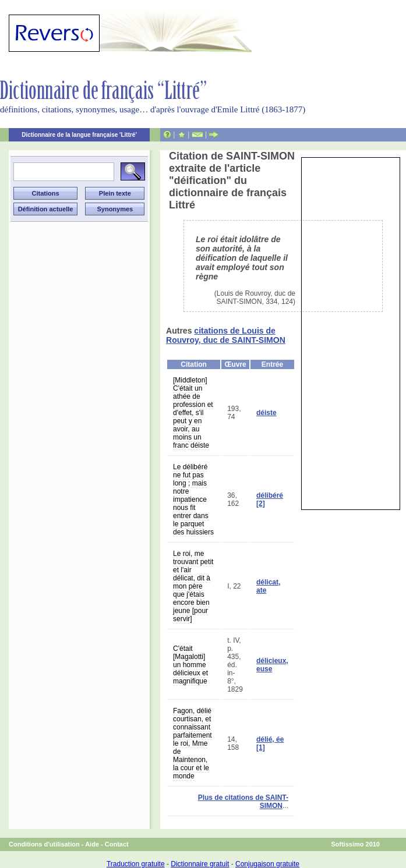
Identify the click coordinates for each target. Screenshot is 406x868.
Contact (117, 844)
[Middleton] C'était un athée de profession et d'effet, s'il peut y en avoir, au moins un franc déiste (193, 413)
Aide (92, 844)
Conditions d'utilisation (44, 844)
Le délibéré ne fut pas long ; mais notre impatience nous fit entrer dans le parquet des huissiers (193, 499)
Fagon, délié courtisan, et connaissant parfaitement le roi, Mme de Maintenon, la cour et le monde (193, 743)
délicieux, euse (272, 665)
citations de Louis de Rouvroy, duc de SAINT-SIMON (226, 335)
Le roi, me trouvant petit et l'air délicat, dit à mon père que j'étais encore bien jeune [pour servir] (193, 586)
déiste (266, 413)
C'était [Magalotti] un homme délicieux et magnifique (190, 665)
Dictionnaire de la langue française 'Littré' (79, 135)
